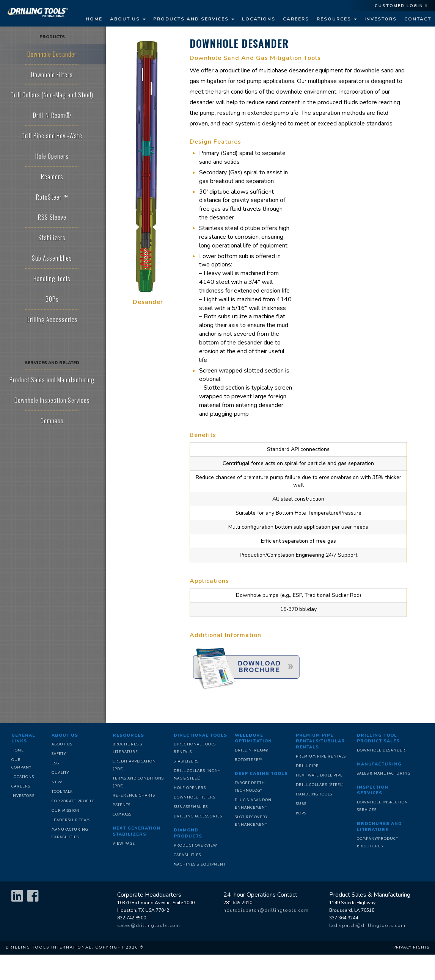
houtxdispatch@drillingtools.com (266, 910)
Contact (418, 19)
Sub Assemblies (191, 807)
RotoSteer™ (248, 760)
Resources (337, 19)
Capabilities (187, 855)
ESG (55, 763)
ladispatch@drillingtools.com (367, 925)
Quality (60, 773)
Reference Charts (134, 795)
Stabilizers (186, 761)
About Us (128, 19)
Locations (259, 19)
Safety (59, 754)
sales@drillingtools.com (149, 925)
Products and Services (194, 19)
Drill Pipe (307, 766)
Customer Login (401, 6)
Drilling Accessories (198, 816)
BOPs (301, 813)
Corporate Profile (73, 801)
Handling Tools (314, 794)
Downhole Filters (195, 797)
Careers (296, 19)
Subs (301, 804)
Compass (122, 814)
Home (94, 19)
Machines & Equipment (200, 864)
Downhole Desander (381, 750)
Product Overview (195, 845)
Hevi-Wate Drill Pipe (319, 775)
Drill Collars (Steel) (320, 785)
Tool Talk (62, 791)
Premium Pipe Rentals (321, 756)
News (58, 782)
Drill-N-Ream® (252, 750)
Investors (381, 19)
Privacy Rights (411, 947)
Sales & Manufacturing (384, 773)
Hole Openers (190, 788)
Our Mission (66, 810)
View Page (124, 843)
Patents (122, 805)
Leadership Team (71, 820)
